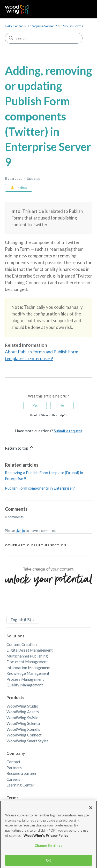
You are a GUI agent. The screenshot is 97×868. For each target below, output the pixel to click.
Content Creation (22, 644)
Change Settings (49, 848)
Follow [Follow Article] (22, 188)
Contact (13, 762)
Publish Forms (72, 26)
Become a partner (22, 773)
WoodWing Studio (22, 706)
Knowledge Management (28, 673)
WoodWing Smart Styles (28, 741)
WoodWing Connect (24, 735)
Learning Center (20, 785)
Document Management (27, 662)
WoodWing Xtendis (23, 729)
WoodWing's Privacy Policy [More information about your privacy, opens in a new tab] (46, 838)
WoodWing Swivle (22, 718)
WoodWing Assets (23, 712)
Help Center (14, 26)
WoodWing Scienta (23, 723)
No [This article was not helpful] (62, 405)
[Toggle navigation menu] (83, 9)
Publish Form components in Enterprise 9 (40, 488)
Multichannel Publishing (27, 656)
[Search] (44, 38)
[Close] (91, 810)
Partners (14, 768)
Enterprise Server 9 (42, 26)
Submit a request (68, 431)
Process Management (25, 679)
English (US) (23, 620)
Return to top (20, 447)
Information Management (29, 668)
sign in (20, 531)
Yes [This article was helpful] (35, 405)
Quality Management (25, 685)
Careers (13, 779)
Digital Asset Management (30, 650)
